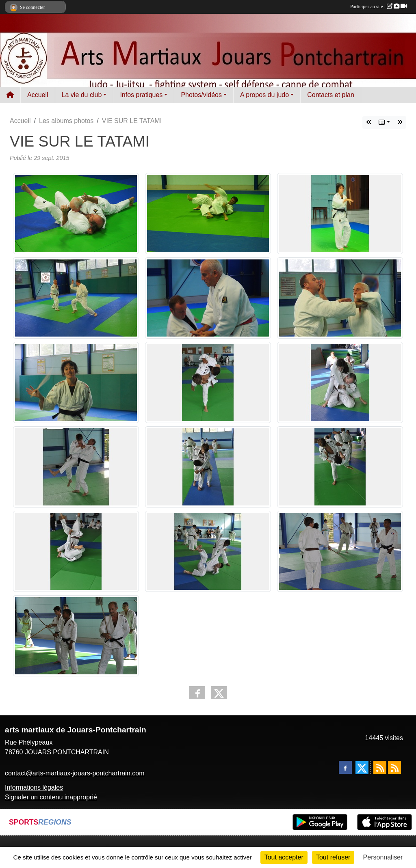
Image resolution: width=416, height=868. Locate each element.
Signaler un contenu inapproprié (51, 797)
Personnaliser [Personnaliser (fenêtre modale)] (383, 857)
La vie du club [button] (82, 95)
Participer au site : (379, 6)
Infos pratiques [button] (141, 95)
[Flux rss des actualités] (380, 767)
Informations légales (34, 787)
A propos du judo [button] (264, 95)
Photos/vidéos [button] (201, 95)
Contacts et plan (331, 95)
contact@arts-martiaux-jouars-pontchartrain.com (75, 773)
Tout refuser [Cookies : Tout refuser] (333, 857)
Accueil (38, 95)
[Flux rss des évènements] (394, 767)
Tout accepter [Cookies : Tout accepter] (284, 857)
